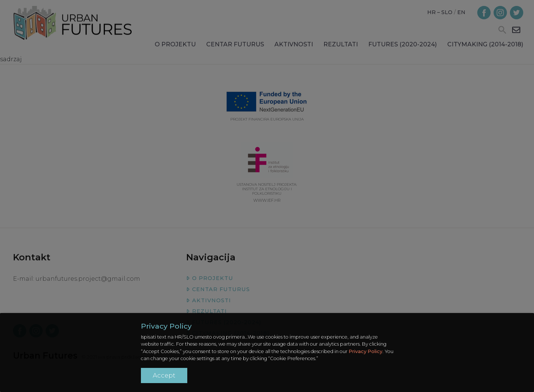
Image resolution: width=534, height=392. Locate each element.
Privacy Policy (365, 351)
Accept (164, 375)
